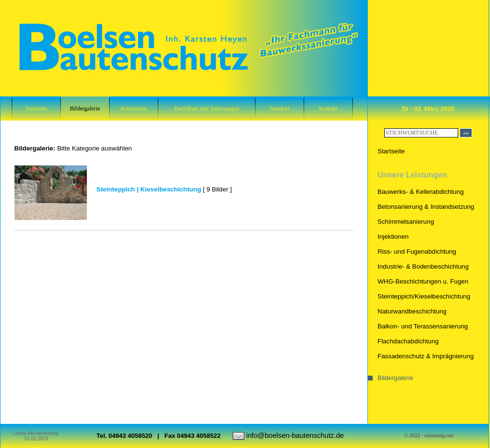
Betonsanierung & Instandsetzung (426, 207)
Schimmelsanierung (406, 222)
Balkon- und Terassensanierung (423, 326)
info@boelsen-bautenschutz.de (295, 435)
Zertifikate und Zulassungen (206, 109)
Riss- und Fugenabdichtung (417, 251)
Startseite (36, 109)
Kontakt (329, 109)
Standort (280, 109)
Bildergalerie (85, 109)
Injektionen (393, 237)
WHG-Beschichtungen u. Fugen (423, 281)
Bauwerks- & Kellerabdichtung (421, 192)
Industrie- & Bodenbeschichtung (423, 266)
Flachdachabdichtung (408, 341)
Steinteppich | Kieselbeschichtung (149, 189)
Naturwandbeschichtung (412, 311)
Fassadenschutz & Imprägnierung (426, 356)
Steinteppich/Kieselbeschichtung (424, 296)
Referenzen (134, 109)
